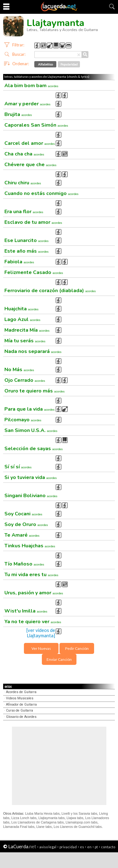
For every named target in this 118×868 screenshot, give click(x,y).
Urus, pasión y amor (34, 593)
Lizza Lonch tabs (24, 818)
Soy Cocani (23, 514)
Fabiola (19, 262)
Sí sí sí (18, 467)
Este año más (26, 251)
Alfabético (45, 64)
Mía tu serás (25, 341)
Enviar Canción (59, 659)
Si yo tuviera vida (31, 477)
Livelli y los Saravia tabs (79, 813)
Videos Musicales (20, 698)
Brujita (18, 114)
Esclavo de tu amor (33, 222)
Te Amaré (22, 535)
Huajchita (21, 309)
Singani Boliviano (31, 496)
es (82, 847)
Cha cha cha (24, 154)
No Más (19, 370)
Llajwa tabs (75, 818)
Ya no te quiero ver (33, 622)
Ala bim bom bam (31, 86)
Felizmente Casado (34, 272)
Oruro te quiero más (34, 391)
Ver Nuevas (41, 648)
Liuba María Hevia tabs (42, 813)
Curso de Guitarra (20, 710)
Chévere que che (30, 165)
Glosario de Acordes (21, 717)
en (89, 847)
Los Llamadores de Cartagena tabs (37, 822)
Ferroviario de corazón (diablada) (50, 291)
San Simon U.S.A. (31, 430)
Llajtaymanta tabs (52, 818)
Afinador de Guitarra (21, 705)
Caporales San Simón (36, 125)
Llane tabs (44, 827)
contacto (108, 847)
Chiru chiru (23, 183)
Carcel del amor (30, 143)
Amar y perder (27, 104)
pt (96, 847)
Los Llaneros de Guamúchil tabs (78, 827)
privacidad (68, 847)
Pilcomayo (23, 420)
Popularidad (69, 64)
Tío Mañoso (24, 564)
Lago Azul (22, 319)
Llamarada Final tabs (19, 827)
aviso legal (48, 847)
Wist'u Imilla (26, 611)
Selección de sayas (34, 449)
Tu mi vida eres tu (31, 575)
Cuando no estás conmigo (41, 193)
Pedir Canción (77, 648)
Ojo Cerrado (25, 380)
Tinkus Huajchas (30, 546)
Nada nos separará (33, 351)
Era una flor (24, 212)
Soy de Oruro (26, 524)
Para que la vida (29, 409)
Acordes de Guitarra (21, 692)
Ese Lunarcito (26, 240)
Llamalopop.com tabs (81, 822)
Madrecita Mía (27, 330)
